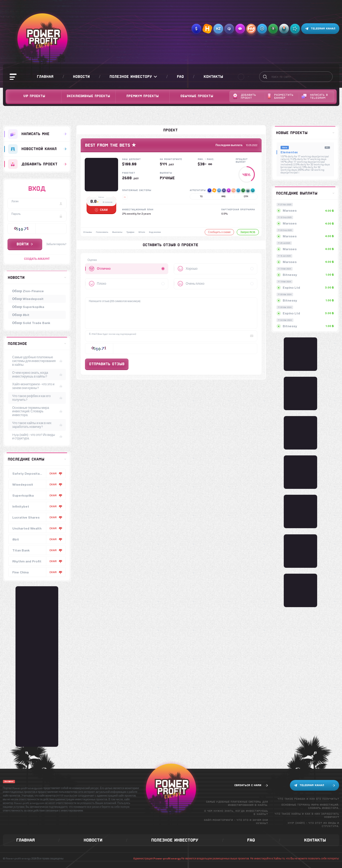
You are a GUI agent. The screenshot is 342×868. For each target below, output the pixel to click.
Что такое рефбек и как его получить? (37, 398)
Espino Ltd (306, 288)
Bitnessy (306, 275)
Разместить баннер (281, 96)
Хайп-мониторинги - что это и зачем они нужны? (37, 386)
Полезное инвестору (133, 77)
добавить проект (37, 164)
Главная (45, 77)
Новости (81, 77)
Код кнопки (155, 232)
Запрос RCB (248, 232)
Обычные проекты (197, 96)
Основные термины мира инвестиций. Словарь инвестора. (37, 411)
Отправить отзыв (107, 364)
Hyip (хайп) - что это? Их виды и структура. (37, 437)
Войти (25, 244)
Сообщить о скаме (219, 232)
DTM (246, 196)
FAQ (180, 77)
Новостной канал (37, 149)
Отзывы (88, 232)
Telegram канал (320, 29)
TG (201, 196)
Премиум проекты (143, 96)
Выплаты (117, 232)
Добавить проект (244, 96)
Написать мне (37, 134)
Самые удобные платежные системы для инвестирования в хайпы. (37, 361)
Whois (142, 232)
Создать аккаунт (37, 259)
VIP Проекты (34, 96)
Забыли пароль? (56, 244)
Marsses (306, 210)
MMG (224, 196)
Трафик (130, 232)
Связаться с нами (251, 785)
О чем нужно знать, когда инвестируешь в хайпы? (37, 374)
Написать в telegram (315, 96)
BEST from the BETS (108, 145)
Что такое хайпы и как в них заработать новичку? (37, 425)
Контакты (213, 77)
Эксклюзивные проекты (88, 96)
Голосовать (102, 232)
